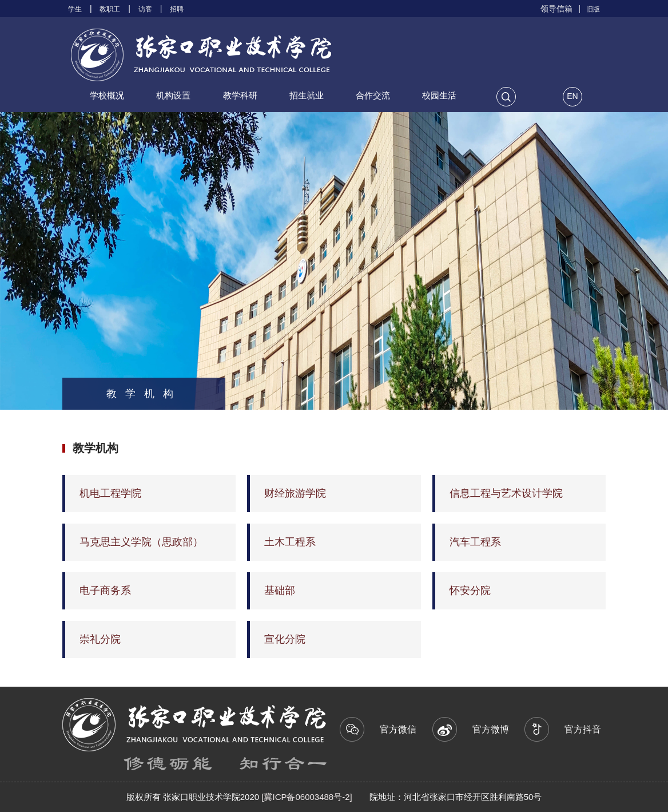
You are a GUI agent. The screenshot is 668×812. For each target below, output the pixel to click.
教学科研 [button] (240, 95)
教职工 (110, 9)
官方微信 (385, 725)
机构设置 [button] (173, 95)
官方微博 (477, 725)
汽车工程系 (475, 542)
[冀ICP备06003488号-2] (306, 797)
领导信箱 (556, 9)
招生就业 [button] (307, 95)
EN (572, 96)
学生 (75, 9)
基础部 (280, 591)
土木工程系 (290, 542)
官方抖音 (570, 725)
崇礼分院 (100, 639)
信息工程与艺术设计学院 (506, 493)
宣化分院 (285, 639)
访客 (145, 9)
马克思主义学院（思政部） (141, 542)
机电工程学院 (110, 493)
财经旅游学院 (295, 493)
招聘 (177, 9)
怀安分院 (470, 591)
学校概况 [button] (107, 95)
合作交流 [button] (373, 95)
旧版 (593, 9)
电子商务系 (105, 591)
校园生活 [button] (439, 95)
